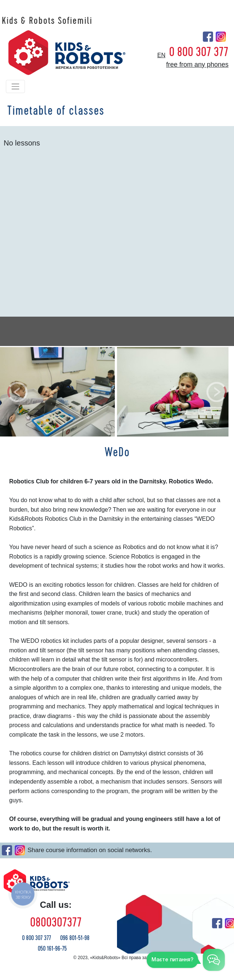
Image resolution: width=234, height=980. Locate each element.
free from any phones (197, 65)
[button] (18, 392)
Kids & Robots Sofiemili (47, 21)
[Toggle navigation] (15, 86)
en (161, 55)
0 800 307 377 (199, 52)
